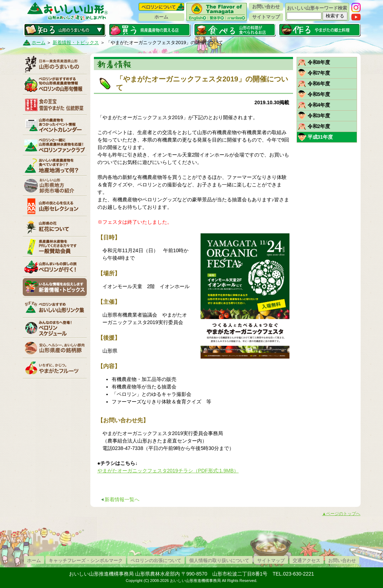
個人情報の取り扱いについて (219, 560)
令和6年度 (319, 84)
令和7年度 (319, 73)
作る (320, 30)
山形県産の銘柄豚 (55, 348)
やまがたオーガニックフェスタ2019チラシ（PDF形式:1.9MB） (168, 471)
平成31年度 (320, 137)
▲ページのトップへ (341, 514)
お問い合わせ (266, 7)
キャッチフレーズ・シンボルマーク (86, 560)
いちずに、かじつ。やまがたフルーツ (55, 368)
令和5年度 (319, 94)
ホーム (161, 17)
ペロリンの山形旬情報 (55, 84)
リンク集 (55, 307)
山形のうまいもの (55, 64)
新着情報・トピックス (76, 43)
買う (150, 30)
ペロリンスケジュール (55, 328)
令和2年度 (319, 126)
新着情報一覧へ (122, 499)
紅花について (55, 226)
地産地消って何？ (55, 165)
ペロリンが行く (55, 267)
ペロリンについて (161, 7)
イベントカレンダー (55, 125)
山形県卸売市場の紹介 (55, 186)
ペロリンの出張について (156, 560)
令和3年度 (319, 116)
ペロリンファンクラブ (55, 145)
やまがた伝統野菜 (55, 105)
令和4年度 (319, 105)
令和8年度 (319, 62)
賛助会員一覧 (55, 247)
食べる (235, 30)
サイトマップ (266, 17)
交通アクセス (307, 560)
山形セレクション (55, 206)
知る (65, 30)
